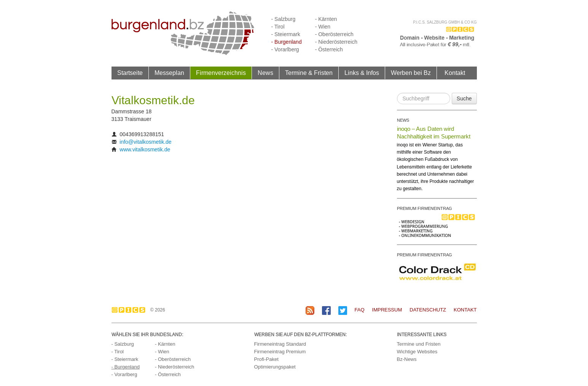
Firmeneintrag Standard (280, 344)
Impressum (387, 310)
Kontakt (455, 73)
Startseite (130, 73)
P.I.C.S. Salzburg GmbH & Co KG (445, 22)
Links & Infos (362, 73)
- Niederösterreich (336, 42)
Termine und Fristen (419, 344)
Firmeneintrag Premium (280, 352)
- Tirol (278, 27)
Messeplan (169, 73)
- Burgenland (287, 42)
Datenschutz (428, 310)
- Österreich (329, 49)
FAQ (360, 310)
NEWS (403, 120)
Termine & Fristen (309, 73)
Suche (464, 98)
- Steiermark (286, 34)
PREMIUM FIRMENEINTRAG (425, 208)
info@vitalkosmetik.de (145, 142)
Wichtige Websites (417, 352)
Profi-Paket (266, 359)
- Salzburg (284, 19)
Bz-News (407, 359)
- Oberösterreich (334, 34)
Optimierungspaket (275, 367)
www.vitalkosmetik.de (145, 149)
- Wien (323, 27)
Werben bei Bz (411, 73)
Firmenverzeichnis (221, 73)
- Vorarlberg (285, 49)
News (265, 73)
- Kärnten (326, 19)
